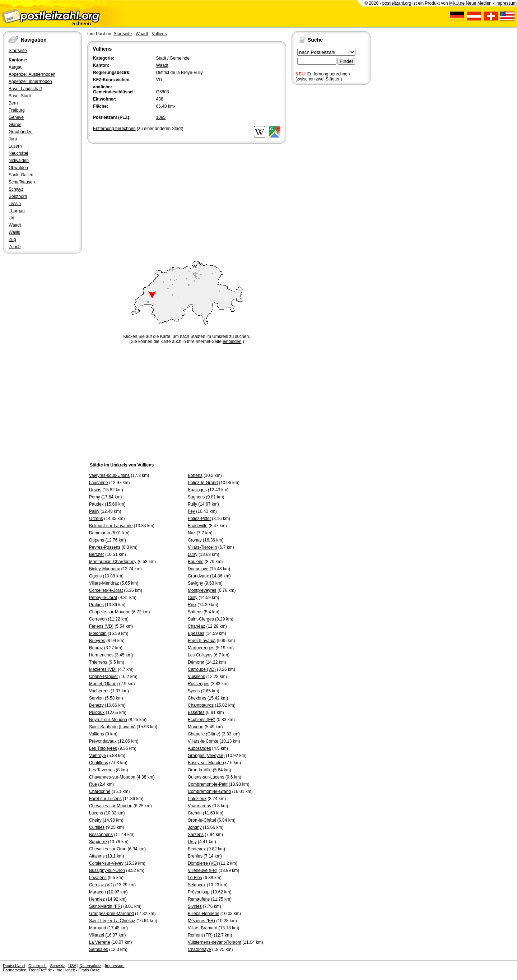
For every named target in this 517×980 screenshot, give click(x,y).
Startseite (18, 51)
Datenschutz (90, 966)
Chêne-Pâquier (104, 677)
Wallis (14, 232)
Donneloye (198, 569)
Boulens (195, 562)
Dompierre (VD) (203, 863)
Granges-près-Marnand (111, 914)
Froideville (198, 526)
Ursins (95, 490)
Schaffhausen (22, 182)
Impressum (506, 3)
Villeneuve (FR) (202, 870)
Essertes (196, 712)
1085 (161, 117)
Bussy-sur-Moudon (206, 763)
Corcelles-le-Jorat (106, 590)
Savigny (195, 583)
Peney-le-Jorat (103, 598)
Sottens (195, 612)
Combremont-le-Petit (208, 784)
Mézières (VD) (103, 669)
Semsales (99, 949)
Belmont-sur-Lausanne (111, 526)
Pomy (95, 497)
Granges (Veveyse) (206, 756)
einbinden (232, 342)
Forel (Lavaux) (202, 641)
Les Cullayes (200, 655)
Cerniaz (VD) (101, 885)
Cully (193, 598)
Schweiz (57, 966)
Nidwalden (19, 161)
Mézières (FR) (201, 921)
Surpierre (98, 842)
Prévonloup (199, 892)
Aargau (16, 67)
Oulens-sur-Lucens (206, 777)
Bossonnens (101, 835)
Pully (192, 504)
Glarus (15, 125)
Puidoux (97, 712)
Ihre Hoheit (65, 970)
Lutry (193, 554)
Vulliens (159, 34)
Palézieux (197, 799)
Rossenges (199, 684)
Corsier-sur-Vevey (106, 863)
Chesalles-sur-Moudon (111, 806)
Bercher (97, 554)
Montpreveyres (202, 590)
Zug (12, 240)
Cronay (195, 540)
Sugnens (196, 497)
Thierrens (98, 662)
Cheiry (95, 820)
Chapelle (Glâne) (204, 734)
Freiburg (17, 110)
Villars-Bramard (202, 928)
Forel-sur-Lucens (105, 799)
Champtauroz (201, 705)
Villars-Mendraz (104, 583)
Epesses (196, 633)
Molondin (98, 633)
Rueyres (97, 641)
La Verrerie (100, 942)
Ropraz (96, 648)
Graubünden (21, 132)
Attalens (97, 856)
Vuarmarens (199, 806)
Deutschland (14, 966)
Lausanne (99, 483)
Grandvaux (198, 576)
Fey (191, 511)
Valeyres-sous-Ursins (109, 475)
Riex (192, 605)
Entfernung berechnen (329, 74)
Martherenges (201, 648)
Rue (93, 784)
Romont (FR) (200, 935)
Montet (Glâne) (103, 684)
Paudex (96, 504)
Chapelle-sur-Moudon (110, 612)
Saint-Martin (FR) (106, 906)
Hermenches (101, 655)
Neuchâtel (18, 153)
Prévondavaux (103, 741)
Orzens (96, 519)
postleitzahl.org (397, 3)
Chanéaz (196, 626)
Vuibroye (97, 756)
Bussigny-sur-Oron (107, 870)
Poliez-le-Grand (203, 483)
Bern (13, 103)
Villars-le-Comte (203, 741)
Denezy (96, 705)
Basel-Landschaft (25, 89)
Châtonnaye (199, 949)
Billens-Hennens (203, 914)
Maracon (97, 892)
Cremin (195, 813)
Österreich (38, 966)
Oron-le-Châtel (202, 820)
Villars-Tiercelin (202, 547)
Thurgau (17, 211)
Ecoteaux (197, 849)
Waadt (15, 225)
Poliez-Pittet (199, 519)
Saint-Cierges (201, 619)
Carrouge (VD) (202, 669)
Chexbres (197, 698)
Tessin (15, 204)
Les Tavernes (102, 770)
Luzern (15, 146)
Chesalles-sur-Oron (108, 849)
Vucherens (99, 691)
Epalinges (197, 490)
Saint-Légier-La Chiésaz (112, 921)
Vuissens (196, 677)
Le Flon (195, 878)
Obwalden (18, 168)
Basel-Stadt (20, 96)
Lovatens (98, 878)
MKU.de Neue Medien (470, 3)
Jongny (195, 827)
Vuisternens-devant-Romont (215, 942)
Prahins (96, 605)
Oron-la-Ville (200, 770)
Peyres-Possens (105, 547)
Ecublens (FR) (202, 720)
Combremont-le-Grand (209, 791)
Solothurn (18, 196)
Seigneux (197, 885)
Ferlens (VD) (101, 626)
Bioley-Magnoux (104, 569)
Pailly (94, 511)
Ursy (192, 842)
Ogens (95, 576)
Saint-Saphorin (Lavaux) (112, 727)
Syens (194, 691)
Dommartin (100, 533)
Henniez (97, 899)
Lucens (96, 813)
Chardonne (100, 791)
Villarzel (97, 935)
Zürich (15, 247)
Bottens (195, 475)
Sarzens (196, 835)
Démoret (196, 662)
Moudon (195, 727)
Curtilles (97, 827)
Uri (11, 218)
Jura (13, 139)
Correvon (98, 619)
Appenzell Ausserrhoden (32, 74)
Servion (96, 698)
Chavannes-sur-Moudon (112, 777)
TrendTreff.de (40, 970)
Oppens (97, 540)
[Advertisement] (187, 199)
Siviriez (195, 906)
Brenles (195, 856)
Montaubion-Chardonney (113, 562)
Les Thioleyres (103, 748)
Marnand (97, 928)
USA (72, 966)
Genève (16, 117)
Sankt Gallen (21, 175)
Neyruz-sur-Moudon (108, 720)
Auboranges (199, 748)
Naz (192, 533)
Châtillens (99, 763)
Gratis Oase (89, 970)
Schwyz (16, 189)
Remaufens (199, 899)
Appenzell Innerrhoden (30, 82)
